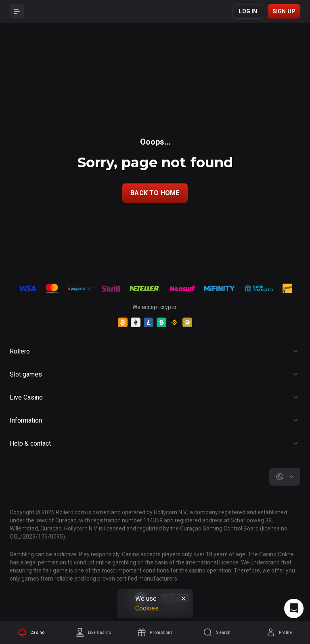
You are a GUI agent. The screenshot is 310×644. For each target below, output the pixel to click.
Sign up (284, 11)
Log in (248, 11)
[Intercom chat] (294, 608)
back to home (155, 193)
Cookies (147, 608)
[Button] (17, 11)
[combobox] (285, 477)
